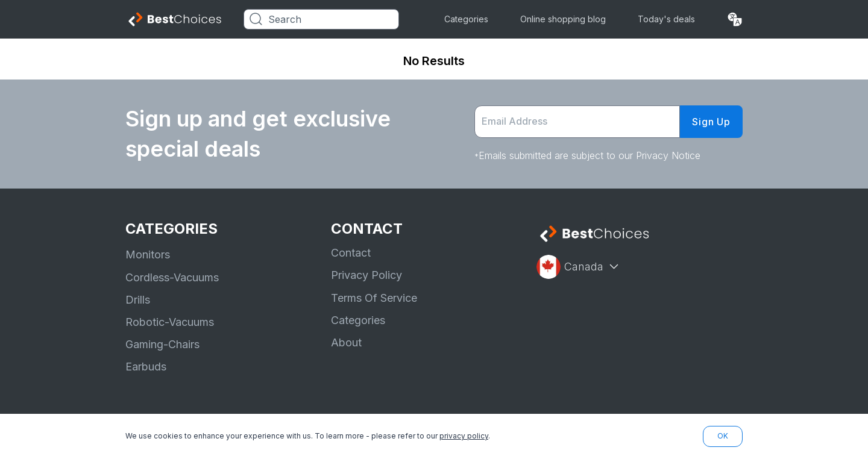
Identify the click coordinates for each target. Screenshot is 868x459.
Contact (351, 253)
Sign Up (711, 122)
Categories (466, 19)
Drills (138, 300)
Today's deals (666, 19)
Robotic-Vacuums (170, 322)
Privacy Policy (366, 275)
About (346, 342)
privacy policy (464, 436)
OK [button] (723, 436)
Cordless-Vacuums (172, 277)
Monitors (148, 254)
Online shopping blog (563, 19)
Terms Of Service (374, 298)
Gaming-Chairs (162, 344)
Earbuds (146, 367)
